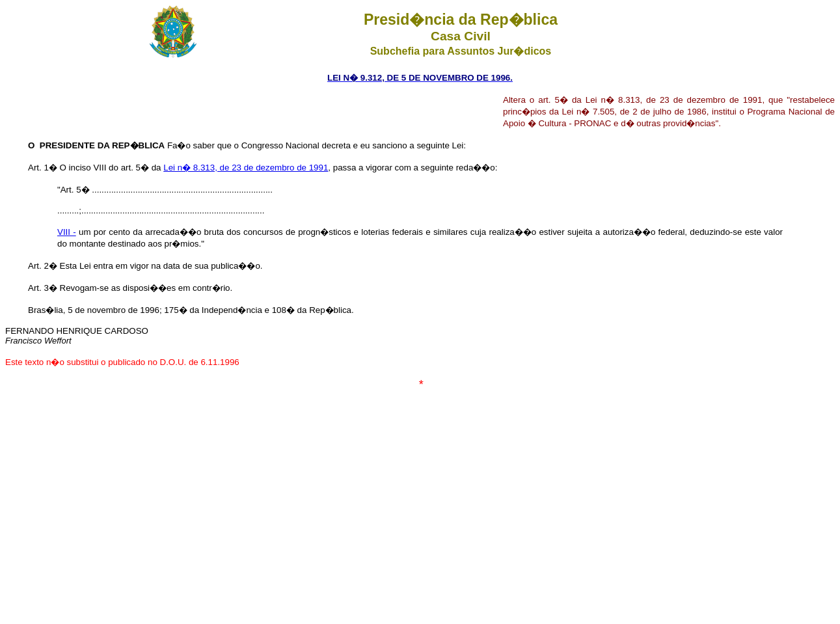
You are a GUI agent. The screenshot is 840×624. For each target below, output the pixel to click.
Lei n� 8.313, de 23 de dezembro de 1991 (246, 168)
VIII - (67, 232)
